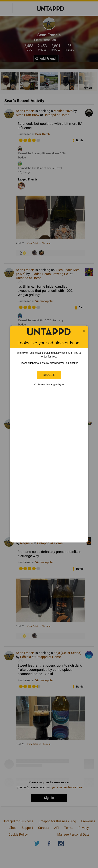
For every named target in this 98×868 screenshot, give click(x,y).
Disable (49, 375)
